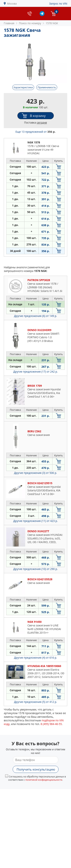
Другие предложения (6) (35, 316)
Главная (9, 23)
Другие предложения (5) (35, 702)
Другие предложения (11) (35, 521)
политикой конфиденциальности (44, 780)
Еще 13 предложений (36, 132)
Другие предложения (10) (35, 569)
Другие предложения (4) (35, 658)
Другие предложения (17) (35, 372)
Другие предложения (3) (35, 473)
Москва (12, 4)
